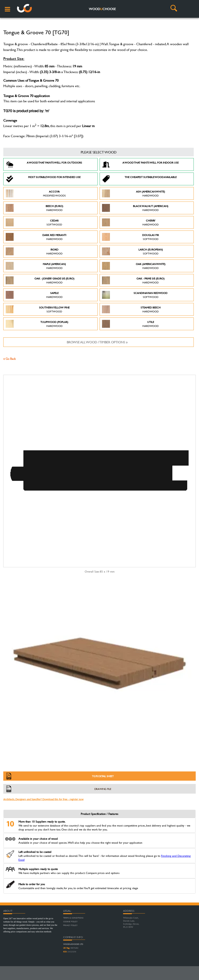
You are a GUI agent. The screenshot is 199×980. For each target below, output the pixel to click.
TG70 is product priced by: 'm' (26, 111)
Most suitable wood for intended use (43, 179)
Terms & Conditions (73, 918)
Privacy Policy (70, 925)
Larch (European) (132, 251)
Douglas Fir (131, 237)
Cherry (130, 222)
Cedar (34, 222)
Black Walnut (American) (135, 208)
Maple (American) (36, 266)
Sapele (34, 295)
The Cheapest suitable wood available (139, 179)
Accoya (36, 193)
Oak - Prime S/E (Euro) (133, 280)
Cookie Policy (70, 922)
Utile (130, 324)
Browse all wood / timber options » (97, 342)
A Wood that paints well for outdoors (44, 164)
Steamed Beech (131, 309)
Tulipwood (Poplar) (37, 324)
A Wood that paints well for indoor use (140, 164)
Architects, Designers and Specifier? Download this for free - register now (43, 799)
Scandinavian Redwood (135, 295)
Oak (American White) (134, 266)
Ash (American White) (134, 193)
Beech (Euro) (34, 208)
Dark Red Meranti (36, 237)
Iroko (34, 251)
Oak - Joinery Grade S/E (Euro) (40, 280)
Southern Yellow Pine (38, 309)
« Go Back (10, 359)
